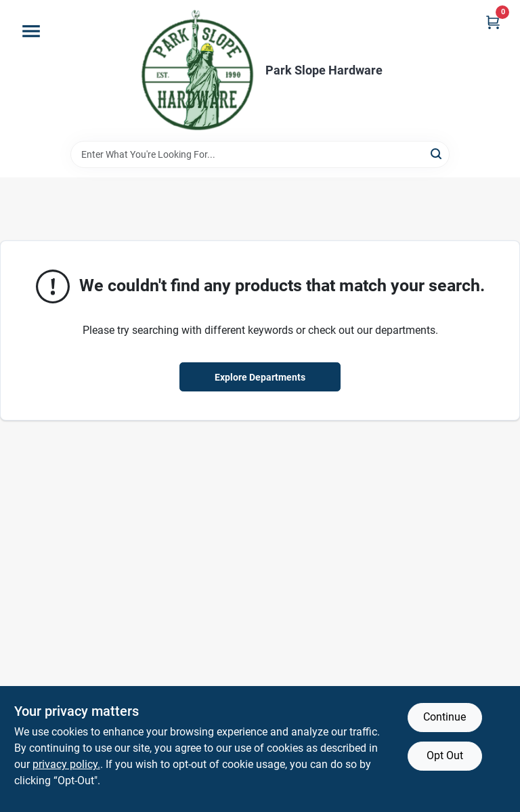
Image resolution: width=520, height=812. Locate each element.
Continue (445, 717)
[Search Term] (260, 154)
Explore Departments (260, 377)
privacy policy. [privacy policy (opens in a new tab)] (66, 764)
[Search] (437, 153)
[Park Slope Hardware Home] (197, 70)
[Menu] (31, 31)
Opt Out (445, 755)
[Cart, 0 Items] (493, 22)
